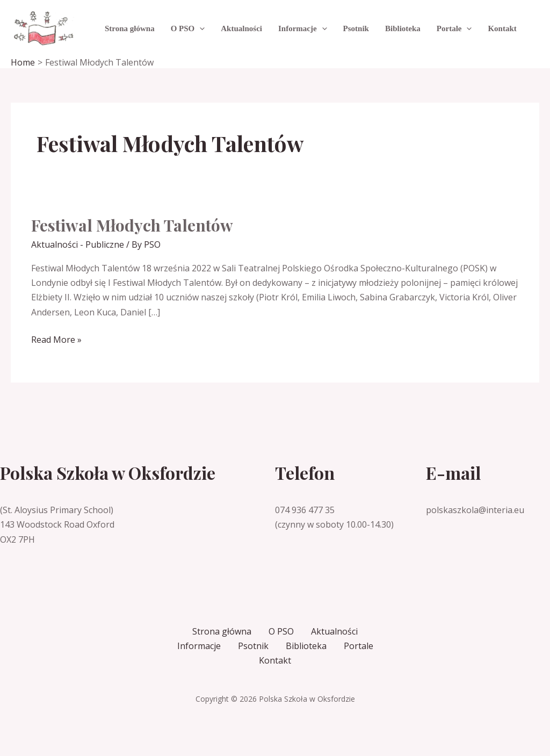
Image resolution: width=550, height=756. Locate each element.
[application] (200, 28)
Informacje (199, 646)
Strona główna (222, 631)
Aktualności (334, 631)
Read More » (56, 340)
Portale (359, 646)
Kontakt (275, 660)
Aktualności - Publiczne (78, 244)
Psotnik (253, 646)
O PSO (281, 631)
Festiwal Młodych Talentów (132, 225)
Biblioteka (306, 646)
